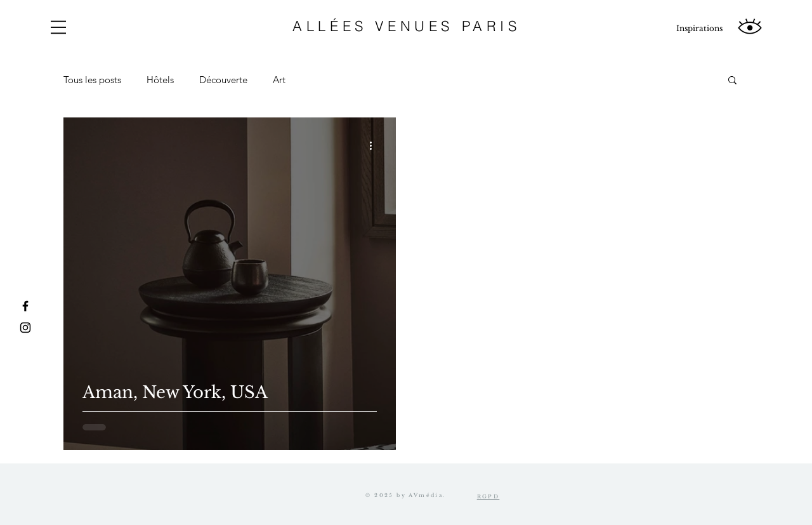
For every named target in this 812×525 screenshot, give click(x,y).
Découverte (223, 80)
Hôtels (160, 80)
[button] (58, 27)
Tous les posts (92, 80)
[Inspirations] (699, 29)
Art (279, 80)
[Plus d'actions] (375, 145)
